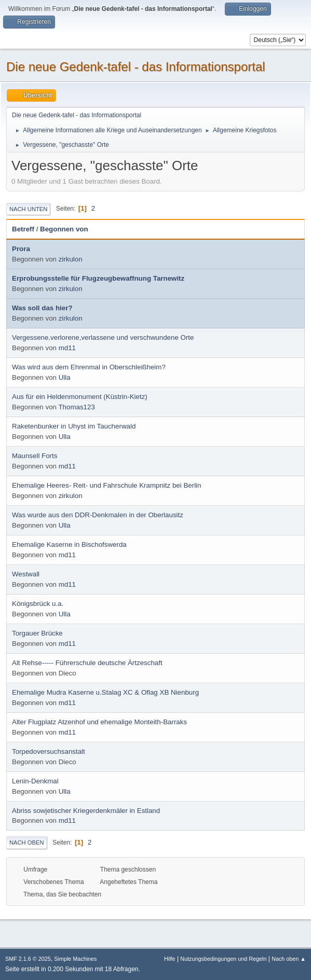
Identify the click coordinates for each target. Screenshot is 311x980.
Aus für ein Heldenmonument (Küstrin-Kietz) (80, 397)
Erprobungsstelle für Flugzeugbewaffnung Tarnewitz (98, 278)
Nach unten (28, 209)
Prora (21, 249)
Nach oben (27, 843)
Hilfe (170, 959)
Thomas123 (76, 407)
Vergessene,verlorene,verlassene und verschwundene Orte (103, 337)
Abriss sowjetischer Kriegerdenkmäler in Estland (86, 811)
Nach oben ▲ (289, 959)
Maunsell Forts (35, 456)
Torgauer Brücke (37, 633)
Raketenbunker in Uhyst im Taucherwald (74, 426)
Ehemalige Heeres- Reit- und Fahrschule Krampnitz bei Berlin (106, 485)
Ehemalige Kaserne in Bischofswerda (69, 544)
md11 (67, 348)
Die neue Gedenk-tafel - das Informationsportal (136, 67)
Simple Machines (75, 959)
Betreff (23, 229)
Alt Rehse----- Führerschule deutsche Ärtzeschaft (87, 663)
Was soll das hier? (42, 308)
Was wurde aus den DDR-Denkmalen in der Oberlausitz (98, 515)
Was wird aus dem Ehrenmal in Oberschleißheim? (89, 367)
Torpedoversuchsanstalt (49, 751)
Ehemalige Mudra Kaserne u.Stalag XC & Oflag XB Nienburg (105, 692)
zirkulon (71, 259)
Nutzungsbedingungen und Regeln (223, 959)
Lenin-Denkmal (35, 781)
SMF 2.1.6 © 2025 (28, 959)
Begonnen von (64, 229)
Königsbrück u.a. (38, 604)
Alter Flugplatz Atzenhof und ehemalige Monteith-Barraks (99, 722)
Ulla (65, 377)
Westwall (26, 574)
